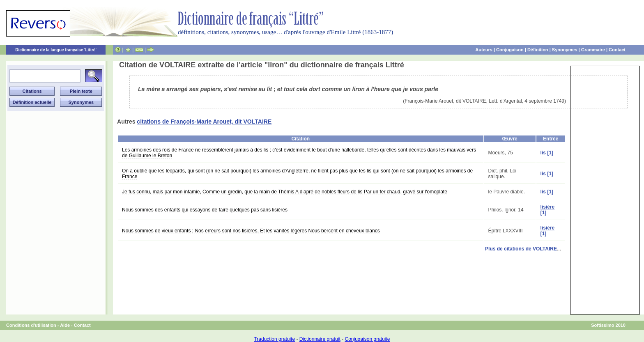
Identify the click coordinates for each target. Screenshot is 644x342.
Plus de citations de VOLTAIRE (521, 249)
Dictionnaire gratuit (320, 339)
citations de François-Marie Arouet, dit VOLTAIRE (204, 122)
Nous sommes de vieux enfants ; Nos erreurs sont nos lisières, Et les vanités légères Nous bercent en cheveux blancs (251, 231)
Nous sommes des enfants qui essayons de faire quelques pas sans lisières (205, 210)
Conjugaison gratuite (367, 339)
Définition (538, 50)
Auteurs (484, 50)
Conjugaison (510, 50)
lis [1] (547, 153)
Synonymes (565, 50)
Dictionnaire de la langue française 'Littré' (56, 50)
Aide (65, 325)
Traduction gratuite (274, 339)
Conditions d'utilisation (31, 325)
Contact (617, 50)
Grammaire (593, 50)
